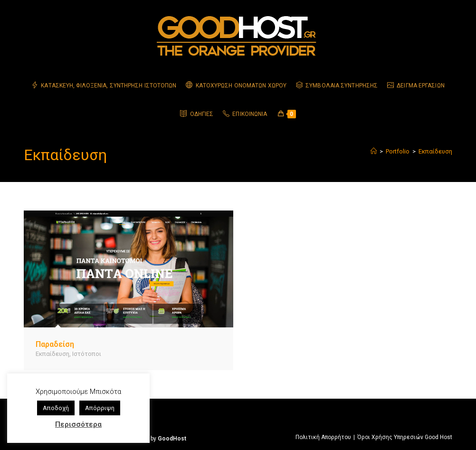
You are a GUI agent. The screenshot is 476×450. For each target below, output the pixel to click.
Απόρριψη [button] (100, 408)
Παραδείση (55, 344)
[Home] (374, 151)
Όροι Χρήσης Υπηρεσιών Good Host (405, 437)
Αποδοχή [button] (56, 408)
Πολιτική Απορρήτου (323, 437)
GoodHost (172, 439)
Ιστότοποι (87, 354)
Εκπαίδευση (435, 151)
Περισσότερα (78, 424)
